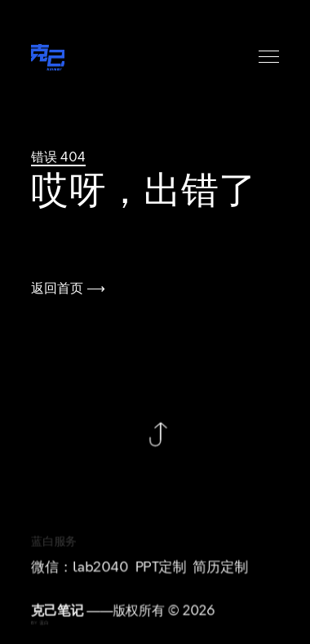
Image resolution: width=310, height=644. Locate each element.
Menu (269, 57)
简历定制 (220, 570)
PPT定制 (161, 570)
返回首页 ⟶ (68, 289)
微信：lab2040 (80, 570)
